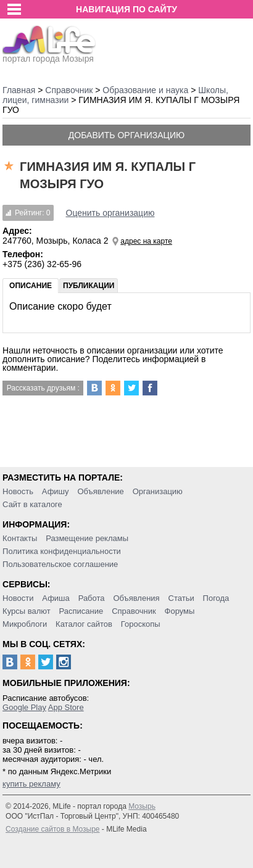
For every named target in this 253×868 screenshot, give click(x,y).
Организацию (158, 491)
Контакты (20, 538)
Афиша (56, 598)
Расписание (81, 611)
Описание (31, 286)
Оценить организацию (110, 213)
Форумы (180, 611)
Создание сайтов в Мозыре (52, 829)
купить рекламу (31, 784)
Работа (92, 598)
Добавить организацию (126, 135)
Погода (216, 598)
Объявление (100, 491)
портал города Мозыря (49, 55)
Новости (18, 598)
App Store (66, 707)
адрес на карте (146, 241)
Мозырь (142, 806)
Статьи (181, 598)
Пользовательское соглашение (60, 564)
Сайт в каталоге (32, 504)
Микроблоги (25, 624)
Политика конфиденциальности (62, 551)
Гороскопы (141, 624)
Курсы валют (27, 611)
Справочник (134, 611)
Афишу (56, 491)
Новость (18, 491)
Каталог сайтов (84, 624)
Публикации (89, 286)
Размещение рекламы (87, 538)
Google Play (24, 707)
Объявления (136, 598)
